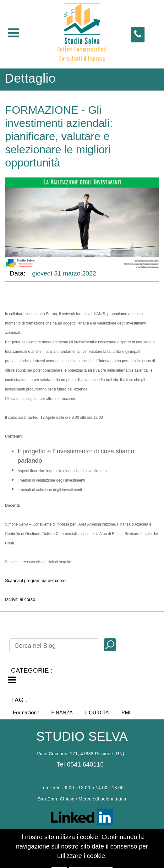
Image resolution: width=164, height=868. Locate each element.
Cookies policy (70, 838)
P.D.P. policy (95, 838)
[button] (110, 645)
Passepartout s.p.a (89, 847)
